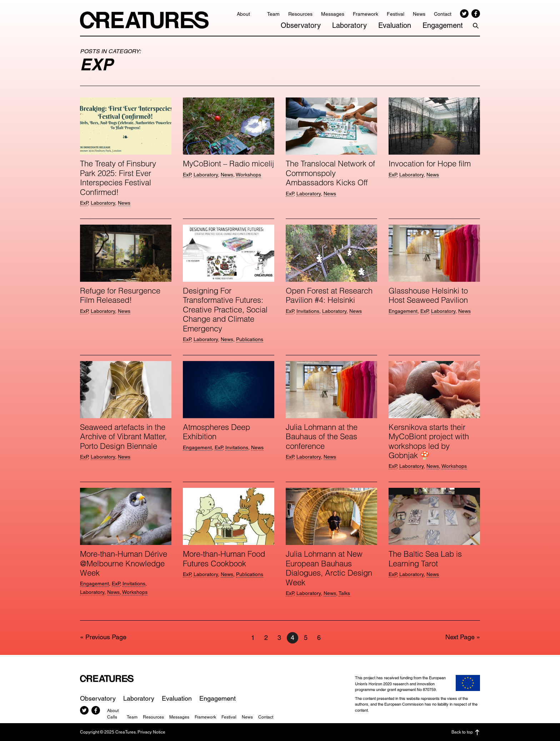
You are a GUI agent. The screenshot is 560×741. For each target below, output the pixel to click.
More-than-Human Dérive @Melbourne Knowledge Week (124, 563)
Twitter (464, 14)
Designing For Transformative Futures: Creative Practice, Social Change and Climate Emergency (225, 310)
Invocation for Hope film (430, 164)
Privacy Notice (151, 732)
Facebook (476, 14)
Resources (300, 14)
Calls (112, 717)
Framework (366, 14)
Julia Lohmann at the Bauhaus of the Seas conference (322, 437)
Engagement (443, 25)
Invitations (308, 311)
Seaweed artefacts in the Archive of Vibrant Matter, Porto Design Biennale (123, 437)
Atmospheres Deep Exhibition (216, 432)
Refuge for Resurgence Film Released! (120, 295)
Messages (333, 14)
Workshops (248, 175)
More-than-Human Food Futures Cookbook (224, 559)
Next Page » (463, 637)
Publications (250, 339)
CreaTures (144, 20)
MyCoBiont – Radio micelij (228, 164)
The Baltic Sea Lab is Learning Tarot (425, 559)
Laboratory (349, 25)
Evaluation (395, 25)
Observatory (301, 25)
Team (273, 14)
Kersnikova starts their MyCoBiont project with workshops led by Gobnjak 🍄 (429, 441)
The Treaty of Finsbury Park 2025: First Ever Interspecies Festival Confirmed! (118, 178)
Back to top (466, 732)
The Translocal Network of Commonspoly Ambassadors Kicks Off (330, 173)
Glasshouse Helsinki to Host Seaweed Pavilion (428, 295)
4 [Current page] (294, 638)
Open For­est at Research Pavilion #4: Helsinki (329, 295)
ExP (84, 203)
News (419, 14)
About (243, 14)
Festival (396, 14)
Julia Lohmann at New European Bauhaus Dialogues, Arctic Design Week (329, 568)
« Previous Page (103, 637)
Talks (344, 593)
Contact (443, 14)
